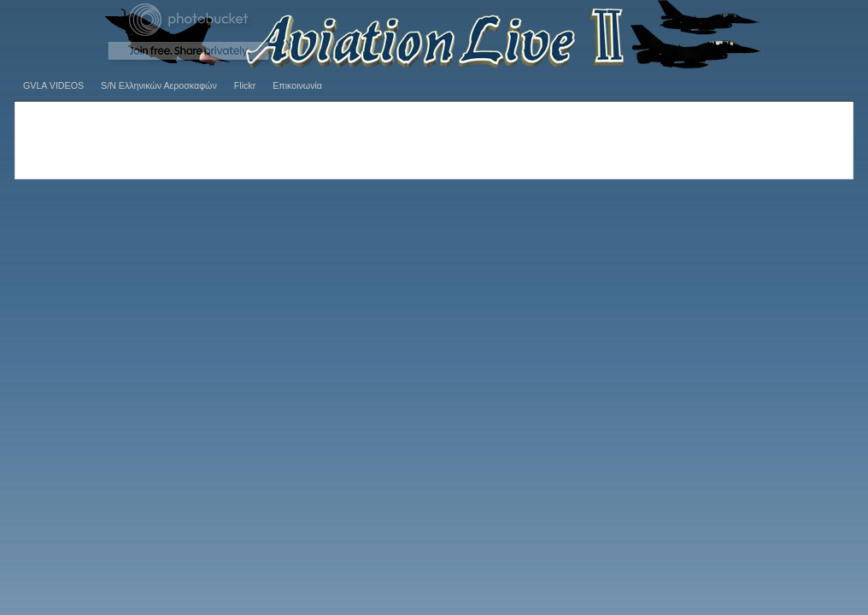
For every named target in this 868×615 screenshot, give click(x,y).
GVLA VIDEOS (53, 85)
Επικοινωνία (297, 85)
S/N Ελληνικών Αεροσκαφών (159, 85)
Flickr (245, 85)
